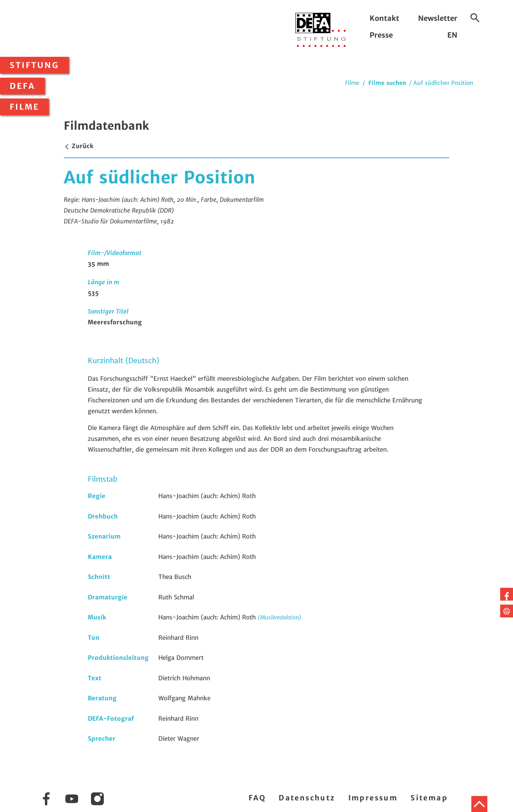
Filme (24, 107)
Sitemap (429, 798)
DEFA (22, 86)
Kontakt (384, 18)
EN (452, 35)
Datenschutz (307, 798)
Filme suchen (387, 83)
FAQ (257, 798)
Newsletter (438, 18)
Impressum (373, 798)
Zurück (79, 146)
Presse (381, 35)
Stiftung (34, 65)
